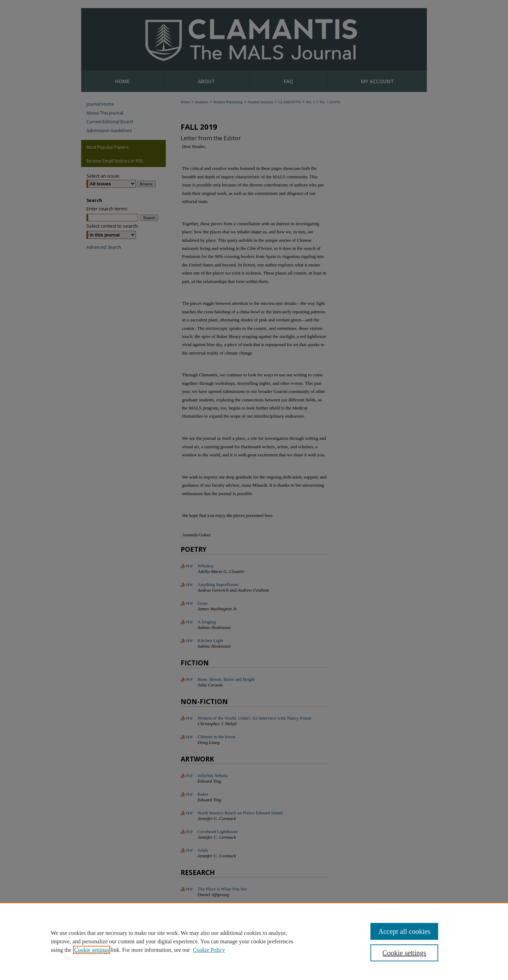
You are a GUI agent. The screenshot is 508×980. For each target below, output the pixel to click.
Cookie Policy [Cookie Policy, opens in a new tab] (209, 950)
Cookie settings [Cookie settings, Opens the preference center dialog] (404, 953)
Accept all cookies (404, 931)
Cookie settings (92, 950)
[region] (254, 941)
